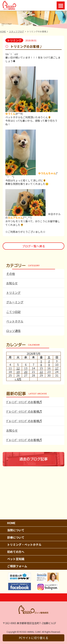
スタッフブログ (16, 31)
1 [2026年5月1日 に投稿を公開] (41, 361)
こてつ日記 (13, 312)
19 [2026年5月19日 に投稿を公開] (18, 372)
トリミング (13, 293)
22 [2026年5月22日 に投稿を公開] (41, 372)
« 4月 (18, 379)
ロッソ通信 (13, 331)
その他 (11, 274)
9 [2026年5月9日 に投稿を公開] (49, 364)
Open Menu (61, 5)
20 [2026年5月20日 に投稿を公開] (26, 372)
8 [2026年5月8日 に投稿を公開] (41, 364)
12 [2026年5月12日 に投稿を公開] (18, 368)
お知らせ (12, 283)
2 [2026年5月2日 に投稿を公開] (49, 361)
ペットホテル (15, 321)
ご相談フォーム (17, 566)
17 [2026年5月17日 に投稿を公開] (57, 368)
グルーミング (15, 302)
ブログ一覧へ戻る (34, 246)
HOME (3, 31)
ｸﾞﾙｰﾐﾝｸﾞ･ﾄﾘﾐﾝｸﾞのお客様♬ (24, 402)
